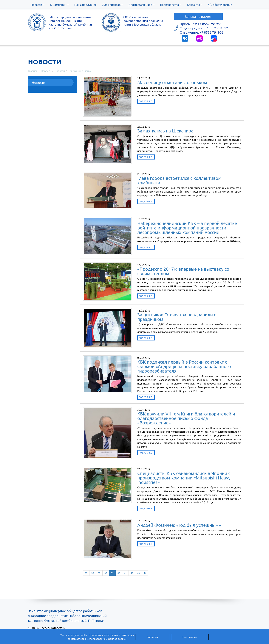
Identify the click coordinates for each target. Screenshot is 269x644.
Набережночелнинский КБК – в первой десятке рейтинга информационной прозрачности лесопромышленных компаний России (187, 228)
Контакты (195, 5)
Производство (171, 5)
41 (125, 573)
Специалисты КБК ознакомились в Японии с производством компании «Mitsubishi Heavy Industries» (184, 478)
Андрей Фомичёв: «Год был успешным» (179, 525)
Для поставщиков (142, 5)
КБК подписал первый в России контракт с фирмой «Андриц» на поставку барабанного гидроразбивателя (184, 366)
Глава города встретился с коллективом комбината (179, 180)
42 (132, 573)
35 (86, 573)
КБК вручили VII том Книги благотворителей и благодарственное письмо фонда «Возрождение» (186, 418)
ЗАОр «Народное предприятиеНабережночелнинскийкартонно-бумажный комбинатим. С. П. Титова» (70, 22)
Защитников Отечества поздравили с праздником (177, 317)
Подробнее (145, 101)
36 (93, 573)
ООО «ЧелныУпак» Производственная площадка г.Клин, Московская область (142, 21)
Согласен (152, 637)
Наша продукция (85, 5)
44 (145, 573)
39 (112, 573)
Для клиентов (113, 5)
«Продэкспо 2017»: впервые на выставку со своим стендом (183, 271)
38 (106, 573)
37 (99, 573)
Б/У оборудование (220, 5)
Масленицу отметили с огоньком (172, 82)
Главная (33, 71)
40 (119, 573)
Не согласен (190, 637)
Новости (38, 5)
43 (138, 573)
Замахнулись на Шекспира (165, 131)
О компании (59, 5)
